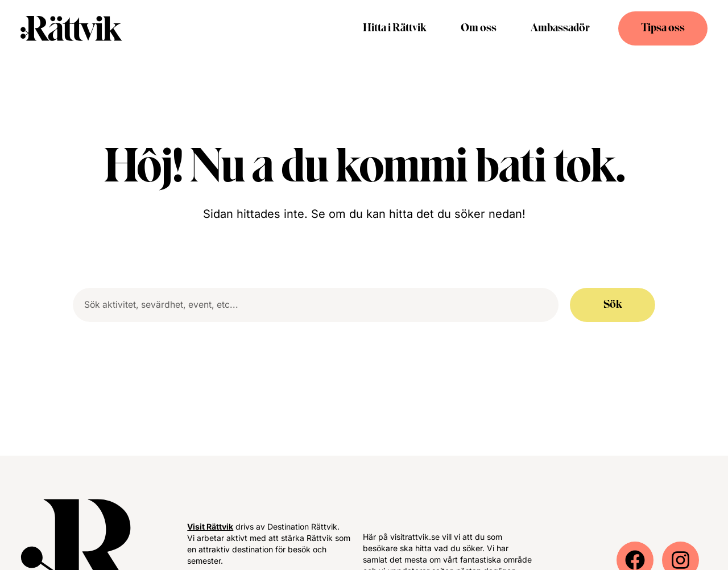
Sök (613, 305)
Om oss (479, 28)
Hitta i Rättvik (395, 28)
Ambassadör (560, 28)
